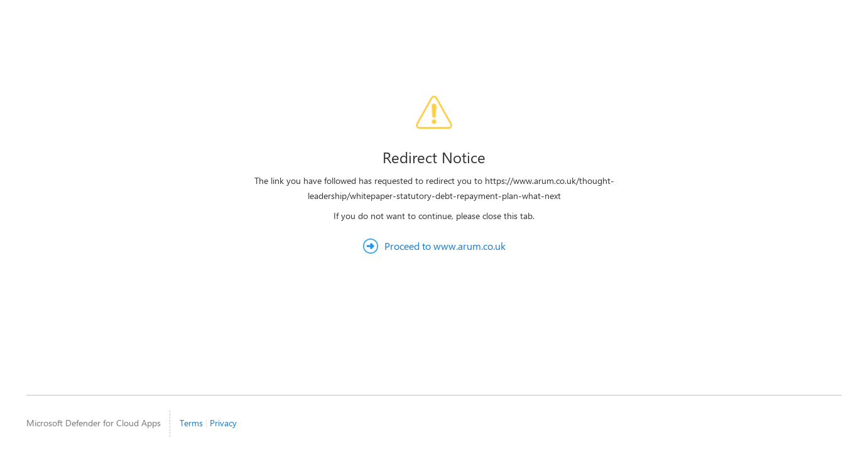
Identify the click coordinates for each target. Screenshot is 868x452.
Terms (191, 423)
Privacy (223, 423)
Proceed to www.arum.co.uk (445, 246)
